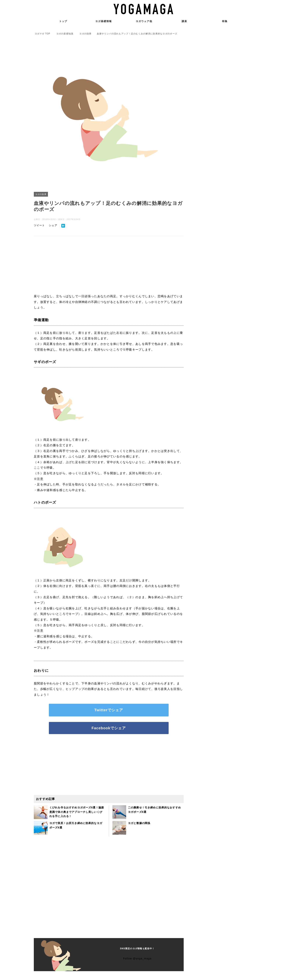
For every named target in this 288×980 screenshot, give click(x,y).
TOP (43, 34)
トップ (63, 21)
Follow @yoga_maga (137, 959)
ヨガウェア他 (144, 21)
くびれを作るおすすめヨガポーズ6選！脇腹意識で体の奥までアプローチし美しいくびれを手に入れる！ (76, 812)
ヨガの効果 (42, 194)
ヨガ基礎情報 (104, 21)
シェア (55, 225)
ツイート (40, 225)
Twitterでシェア (109, 710)
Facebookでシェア (109, 728)
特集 (225, 21)
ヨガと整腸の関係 (141, 824)
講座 (184, 21)
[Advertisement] (109, 266)
